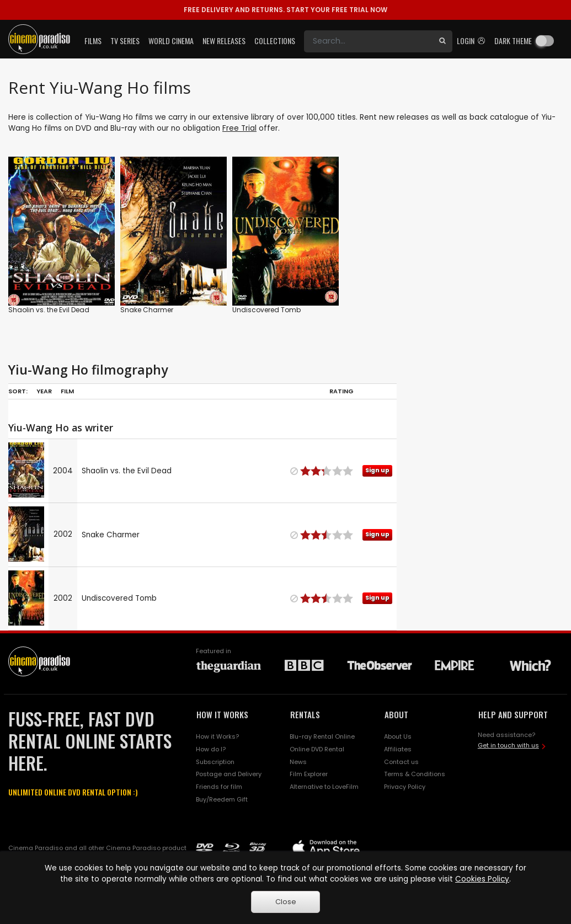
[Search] (368, 41)
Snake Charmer (147, 310)
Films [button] (93, 41)
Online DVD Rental (317, 749)
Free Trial (239, 128)
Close (286, 902)
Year (44, 391)
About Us (398, 736)
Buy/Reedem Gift (222, 799)
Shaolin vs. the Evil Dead (49, 310)
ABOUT (396, 714)
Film (67, 391)
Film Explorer (309, 774)
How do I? (211, 749)
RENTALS (305, 714)
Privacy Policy (405, 787)
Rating (341, 391)
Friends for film (219, 787)
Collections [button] (275, 41)
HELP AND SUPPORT (513, 714)
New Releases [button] (224, 41)
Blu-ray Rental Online (322, 736)
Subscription (215, 762)
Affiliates (398, 749)
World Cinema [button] (171, 41)
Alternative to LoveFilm (324, 787)
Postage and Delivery (229, 774)
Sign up (377, 470)
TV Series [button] (125, 41)
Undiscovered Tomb (266, 310)
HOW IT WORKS (222, 714)
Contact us (401, 762)
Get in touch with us (508, 745)
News (298, 762)
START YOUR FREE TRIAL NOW (285, 10)
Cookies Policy (482, 879)
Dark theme (513, 41)
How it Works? (217, 736)
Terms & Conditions (415, 774)
